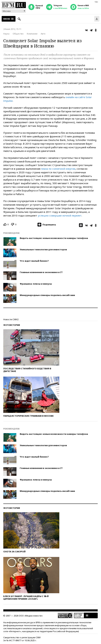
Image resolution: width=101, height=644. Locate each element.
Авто (43, 34)
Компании (32, 34)
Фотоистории (12, 325)
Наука (6, 34)
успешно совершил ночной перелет (60, 215)
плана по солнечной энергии (58, 169)
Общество (18, 34)
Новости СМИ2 (11, 319)
